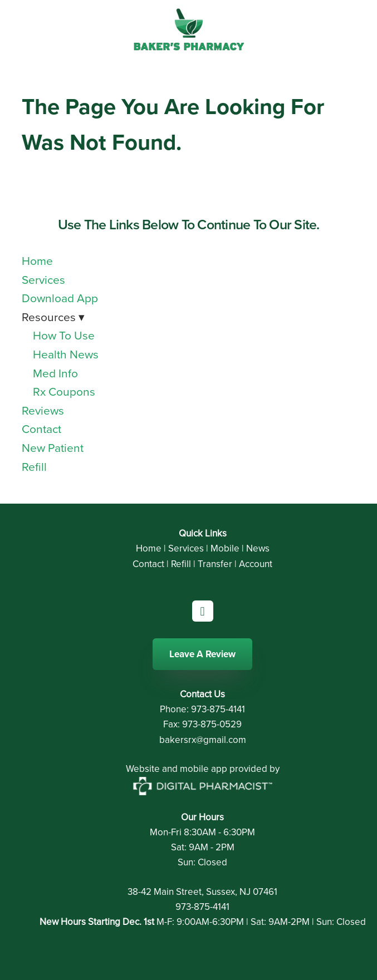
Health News (66, 354)
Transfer (215, 564)
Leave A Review (202, 654)
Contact (41, 429)
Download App (60, 298)
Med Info (55, 373)
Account (256, 564)
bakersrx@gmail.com (203, 740)
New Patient (53, 447)
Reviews (43, 410)
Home (37, 260)
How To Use (64, 335)
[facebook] (203, 611)
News (258, 548)
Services (43, 279)
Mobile (225, 548)
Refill (34, 466)
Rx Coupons (64, 391)
